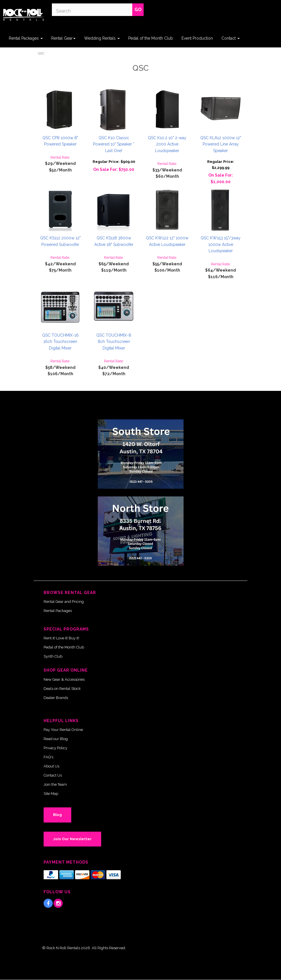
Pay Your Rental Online (63, 730)
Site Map (51, 794)
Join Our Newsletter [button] (72, 839)
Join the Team (55, 784)
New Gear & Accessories (64, 679)
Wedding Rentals (102, 38)
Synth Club (53, 656)
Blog (57, 815)
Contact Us (53, 775)
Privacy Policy (55, 748)
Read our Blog (56, 739)
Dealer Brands (56, 698)
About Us (51, 766)
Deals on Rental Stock (62, 689)
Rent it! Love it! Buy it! (61, 638)
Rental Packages (26, 38)
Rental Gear (63, 38)
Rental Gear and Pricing (64, 602)
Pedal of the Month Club (151, 38)
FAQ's (48, 757)
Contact (231, 38)
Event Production (197, 38)
